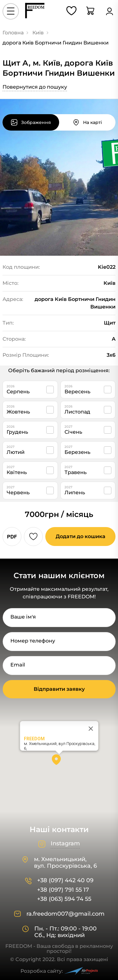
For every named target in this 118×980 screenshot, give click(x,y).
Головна (13, 33)
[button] (59, 762)
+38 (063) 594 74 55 (64, 899)
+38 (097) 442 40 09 (65, 880)
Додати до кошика (81, 536)
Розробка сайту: (59, 971)
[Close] (91, 729)
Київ (38, 33)
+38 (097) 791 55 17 (63, 890)
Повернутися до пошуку (35, 87)
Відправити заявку (59, 689)
